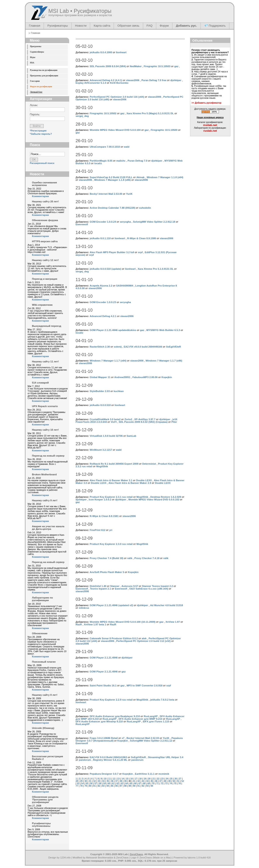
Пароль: (35, 114)
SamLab (131, 436)
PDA (32, 63)
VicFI (114, 422)
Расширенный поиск (42, 163)
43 (143, 781)
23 (163, 779)
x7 (123, 738)
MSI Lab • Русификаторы (80, 11)
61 (113, 784)
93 (148, 786)
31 (90, 781)
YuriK (129, 194)
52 (183, 781)
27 (180, 779)
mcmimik (164, 774)
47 (161, 781)
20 (149, 779)
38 (121, 781)
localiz (98, 163)
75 (175, 784)
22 (158, 779)
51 (178, 781)
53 (78, 784)
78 (81, 786)
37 (117, 781)
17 (136, 779)
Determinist (149, 464)
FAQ (150, 26)
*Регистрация (38, 131)
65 (131, 784)
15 (127, 779)
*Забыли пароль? (41, 134)
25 (171, 779)
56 (91, 784)
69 (149, 784)
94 (152, 786)
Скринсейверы (37, 52)
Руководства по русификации (44, 70)
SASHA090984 (125, 286)
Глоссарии (35, 81)
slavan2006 (133, 80)
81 (94, 786)
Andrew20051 (122, 377)
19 (145, 779)
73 (166, 784)
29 (81, 781)
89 (130, 786)
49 (170, 781)
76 (180, 784)
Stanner (115, 586)
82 (99, 786)
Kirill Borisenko (119, 83)
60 (109, 784)
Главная (35, 26)
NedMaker (136, 66)
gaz (176, 66)
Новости (81, 26)
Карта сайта (102, 26)
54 (82, 784)
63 (122, 784)
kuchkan (119, 391)
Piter (174, 422)
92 (143, 786)
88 (125, 786)
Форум (164, 26)
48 (165, 781)
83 (103, 786)
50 (174, 781)
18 (141, 779)
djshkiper (176, 80)
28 (77, 781)
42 (139, 781)
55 (87, 784)
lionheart (121, 52)
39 (125, 781)
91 (139, 786)
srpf (140, 252)
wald (127, 147)
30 (86, 781)
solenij (118, 347)
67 (140, 784)
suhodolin (145, 208)
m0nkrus (84, 608)
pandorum (85, 760)
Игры (33, 57)
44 (148, 781)
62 (118, 784)
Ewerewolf (82, 224)
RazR (79, 624)
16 (132, 779)
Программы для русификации (44, 76)
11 (110, 779)
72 (162, 784)
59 (105, 784)
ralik (130, 558)
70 (153, 784)
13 (118, 779)
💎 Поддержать (215, 26)
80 (90, 786)
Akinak (140, 177)
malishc (121, 161)
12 (114, 779)
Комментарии (41, 196)
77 (77, 786)
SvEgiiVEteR (173, 347)
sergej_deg (82, 116)
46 (156, 781)
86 (117, 786)
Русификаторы (57, 26)
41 (134, 781)
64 (127, 784)
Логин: (34, 105)
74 (171, 784)
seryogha (125, 222)
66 (136, 784)
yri (111, 530)
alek (144, 638)
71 (158, 784)
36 (112, 781)
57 (96, 784)
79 (86, 786)
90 (134, 786)
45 (152, 781)
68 (144, 784)
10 (105, 779)
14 (123, 779)
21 (154, 779)
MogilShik (102, 466)
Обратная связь (128, 26)
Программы (36, 46)
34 (103, 781)
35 (108, 781)
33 (99, 781)
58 (100, 784)
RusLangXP (151, 716)
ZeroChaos (136, 854)
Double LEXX (144, 480)
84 (108, 786)
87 (121, 786)
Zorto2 (128, 419)
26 (176, 779)
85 (112, 786)
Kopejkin (167, 377)
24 (167, 779)
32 (94, 781)
